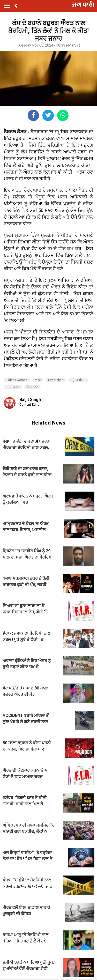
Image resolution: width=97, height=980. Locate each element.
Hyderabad (56, 380)
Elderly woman (17, 380)
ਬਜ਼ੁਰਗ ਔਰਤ (78, 380)
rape (38, 380)
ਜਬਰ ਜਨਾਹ (13, 387)
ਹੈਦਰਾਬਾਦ (32, 387)
